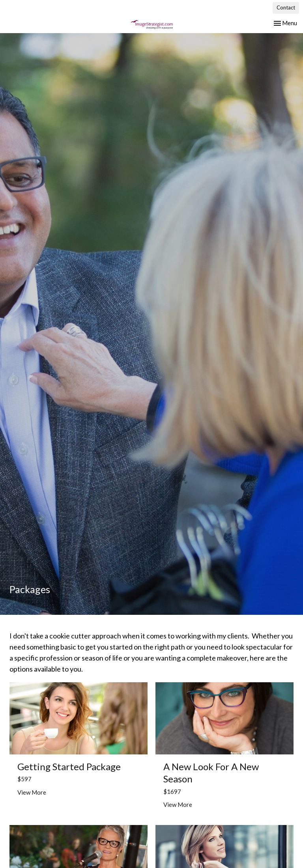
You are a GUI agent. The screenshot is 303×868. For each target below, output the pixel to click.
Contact (286, 7)
